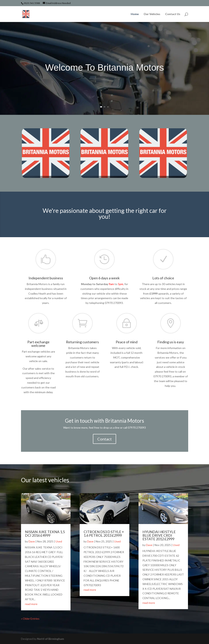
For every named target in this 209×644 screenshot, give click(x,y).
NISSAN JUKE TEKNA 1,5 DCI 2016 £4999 (45, 534)
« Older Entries (30, 619)
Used (59, 541)
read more (31, 604)
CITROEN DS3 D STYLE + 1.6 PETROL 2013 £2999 (104, 534)
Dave (32, 541)
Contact (104, 439)
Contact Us (173, 14)
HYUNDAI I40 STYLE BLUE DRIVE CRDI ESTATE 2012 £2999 (159, 535)
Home (135, 14)
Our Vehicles (152, 14)
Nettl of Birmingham (51, 639)
